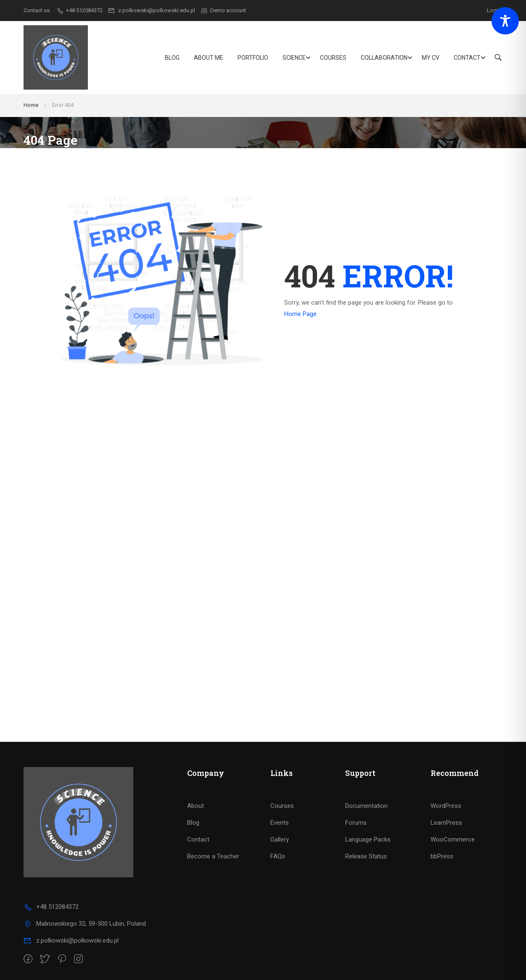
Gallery (280, 839)
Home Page (300, 314)
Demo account (223, 10)
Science (294, 58)
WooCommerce (453, 839)
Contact (467, 58)
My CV (431, 58)
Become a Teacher (213, 856)
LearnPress (446, 823)
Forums (356, 823)
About (196, 806)
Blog (172, 58)
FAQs (278, 856)
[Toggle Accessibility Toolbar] (505, 21)
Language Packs (368, 839)
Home (31, 105)
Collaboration (384, 58)
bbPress (442, 856)
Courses (333, 58)
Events (280, 823)
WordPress (446, 806)
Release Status (366, 856)
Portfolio (253, 58)
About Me (209, 58)
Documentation (366, 806)
